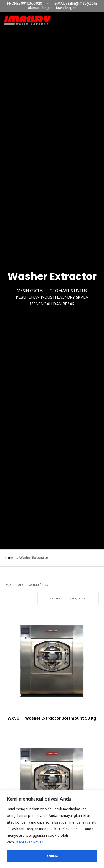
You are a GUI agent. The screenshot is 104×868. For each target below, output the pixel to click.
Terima (52, 856)
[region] (52, 829)
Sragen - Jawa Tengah (59, 8)
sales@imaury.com (82, 4)
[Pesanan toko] (68, 599)
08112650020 (31, 4)
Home (10, 558)
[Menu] (96, 20)
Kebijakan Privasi (30, 842)
